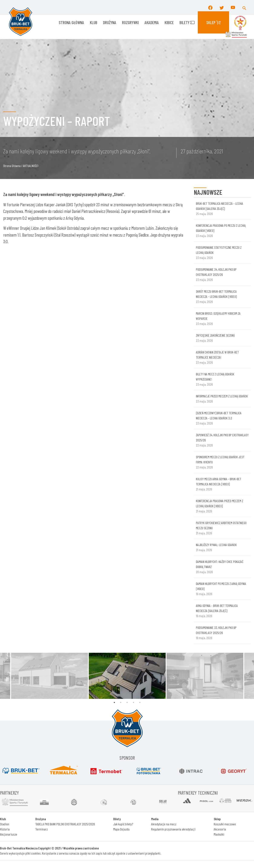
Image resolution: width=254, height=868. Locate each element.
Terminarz (42, 829)
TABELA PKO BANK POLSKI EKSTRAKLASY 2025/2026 (65, 824)
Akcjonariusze (9, 834)
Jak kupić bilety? (123, 824)
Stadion (5, 824)
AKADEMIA (152, 22)
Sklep (213, 22)
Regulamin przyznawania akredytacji (173, 829)
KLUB (94, 22)
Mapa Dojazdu (121, 829)
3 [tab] (127, 702)
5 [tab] (140, 702)
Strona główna (71, 22)
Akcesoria (220, 829)
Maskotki (219, 834)
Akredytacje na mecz (164, 824)
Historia (5, 829)
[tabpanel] (127, 676)
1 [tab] (114, 702)
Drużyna (110, 22)
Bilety (187, 22)
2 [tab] (121, 702)
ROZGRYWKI (130, 22)
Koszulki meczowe (225, 824)
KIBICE (169, 22)
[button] (244, 7)
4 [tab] (133, 702)
